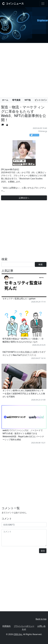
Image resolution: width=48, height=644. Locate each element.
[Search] (18, 264)
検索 (41, 264)
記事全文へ (24, 198)
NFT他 (28, 100)
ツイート (35, 135)
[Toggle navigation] (43, 4)
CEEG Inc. (18, 634)
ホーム (5, 100)
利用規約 (7, 626)
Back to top (41, 619)
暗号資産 (16, 100)
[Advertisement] (24, 69)
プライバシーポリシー (24, 626)
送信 (43, 551)
